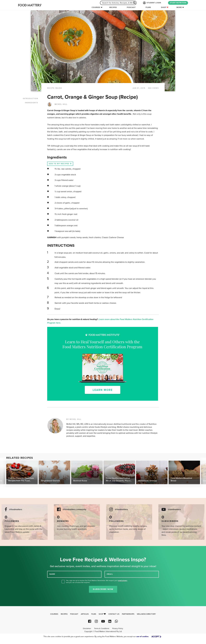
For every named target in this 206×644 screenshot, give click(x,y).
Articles (85, 614)
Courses (96, 7)
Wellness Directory (146, 614)
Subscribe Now (103, 589)
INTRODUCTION (30, 99)
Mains (59, 88)
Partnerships (128, 614)
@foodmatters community (74, 510)
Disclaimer (87, 629)
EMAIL (110, 574)
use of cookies (142, 637)
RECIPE (51, 88)
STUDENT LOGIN (152, 3)
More (179, 7)
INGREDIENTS (31, 103)
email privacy (123, 580)
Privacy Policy (118, 629)
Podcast (131, 7)
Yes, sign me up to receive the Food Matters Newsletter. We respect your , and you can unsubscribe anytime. (97, 581)
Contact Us (114, 614)
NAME (52, 574)
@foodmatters (16, 510)
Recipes (113, 7)
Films (148, 7)
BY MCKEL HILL (74, 419)
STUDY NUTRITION (178, 3)
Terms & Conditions (102, 629)
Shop (165, 7)
